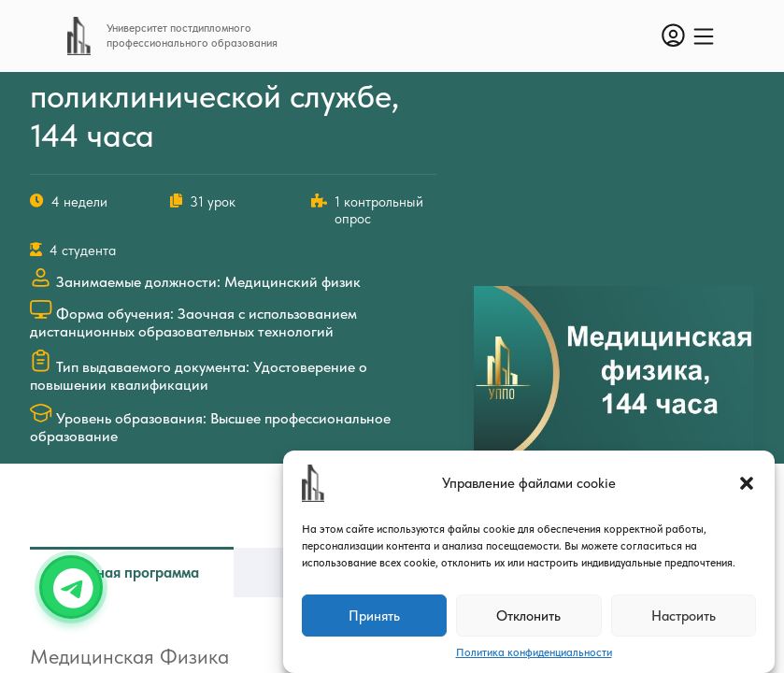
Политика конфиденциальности (534, 652)
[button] (747, 483)
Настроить (684, 616)
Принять (374, 616)
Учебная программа (132, 573)
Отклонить (528, 616)
